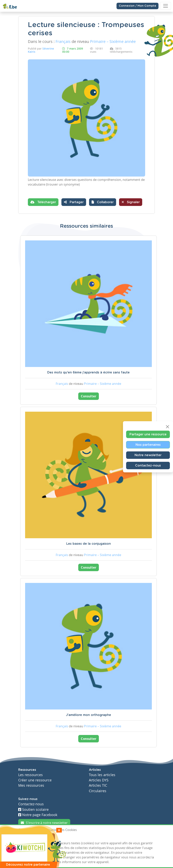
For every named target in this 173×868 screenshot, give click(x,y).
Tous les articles (102, 775)
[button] (103, 202)
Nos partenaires (148, 445)
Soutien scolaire (33, 810)
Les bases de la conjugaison (89, 544)
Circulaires (98, 791)
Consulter (89, 396)
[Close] (168, 427)
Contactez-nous (148, 466)
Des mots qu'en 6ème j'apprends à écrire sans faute (88, 372)
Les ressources (31, 775)
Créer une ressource (35, 780)
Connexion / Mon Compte (137, 6)
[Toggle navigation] (166, 6)
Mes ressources (31, 785)
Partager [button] (74, 202)
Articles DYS (99, 780)
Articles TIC (98, 785)
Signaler (131, 202)
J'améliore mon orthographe (88, 715)
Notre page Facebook (38, 815)
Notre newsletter (148, 455)
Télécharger (43, 202)
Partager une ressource (148, 434)
